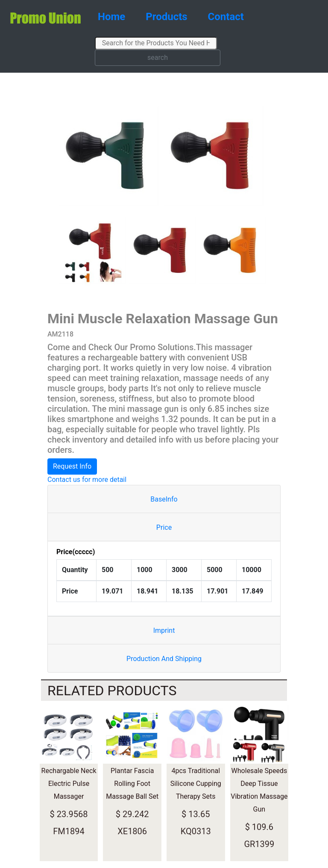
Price (164, 527)
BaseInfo (164, 499)
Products (166, 17)
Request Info (72, 466)
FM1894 (69, 831)
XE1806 (132, 831)
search (158, 58)
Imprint (164, 630)
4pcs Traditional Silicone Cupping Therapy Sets (196, 784)
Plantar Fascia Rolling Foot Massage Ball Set (132, 784)
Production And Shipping (164, 659)
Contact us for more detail (87, 480)
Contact (226, 17)
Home (111, 17)
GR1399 (259, 844)
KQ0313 (196, 831)
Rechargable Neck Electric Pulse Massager (69, 784)
